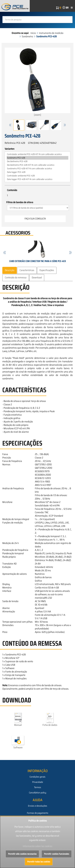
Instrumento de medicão (51, 33)
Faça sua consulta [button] (35, 219)
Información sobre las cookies (37, 846)
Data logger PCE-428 (37, 172)
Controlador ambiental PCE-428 (37, 176)
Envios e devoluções (38, 806)
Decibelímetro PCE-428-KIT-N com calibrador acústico (37, 165)
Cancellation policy (38, 793)
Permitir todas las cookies (39, 862)
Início (33, 33)
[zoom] (37, 82)
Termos (38, 787)
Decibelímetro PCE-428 (37, 161)
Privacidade (38, 782)
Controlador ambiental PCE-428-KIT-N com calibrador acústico (37, 154)
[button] (10, 125)
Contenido (12, 190)
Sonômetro (27, 36)
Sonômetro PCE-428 (37, 158)
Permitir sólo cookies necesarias (22, 854)
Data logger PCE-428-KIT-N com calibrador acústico (37, 179)
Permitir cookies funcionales (57, 854)
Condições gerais (37, 777)
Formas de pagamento (38, 813)
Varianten (9, 149)
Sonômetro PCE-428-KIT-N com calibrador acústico (37, 169)
